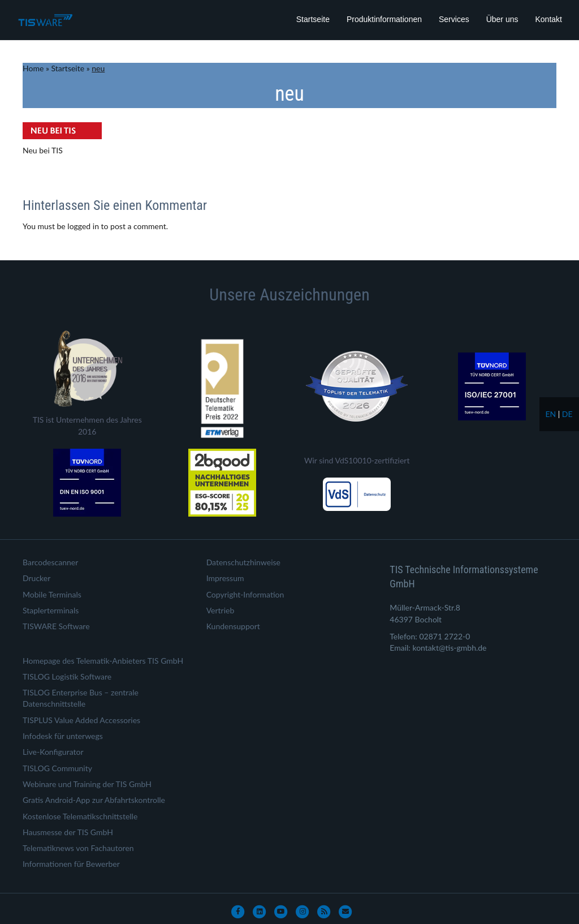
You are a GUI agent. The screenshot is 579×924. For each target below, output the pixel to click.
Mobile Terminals (52, 594)
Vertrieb (221, 610)
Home (33, 68)
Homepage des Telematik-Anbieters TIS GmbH (103, 661)
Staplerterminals (51, 610)
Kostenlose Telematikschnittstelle (80, 816)
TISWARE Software (56, 626)
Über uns (502, 19)
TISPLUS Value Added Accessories (81, 720)
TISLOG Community (57, 768)
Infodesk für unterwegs (63, 736)
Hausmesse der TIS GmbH (68, 832)
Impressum (225, 578)
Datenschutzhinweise (243, 562)
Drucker (36, 578)
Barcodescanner (50, 562)
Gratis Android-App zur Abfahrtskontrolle (94, 800)
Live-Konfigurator (53, 752)
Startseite (313, 19)
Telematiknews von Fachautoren (78, 848)
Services (454, 19)
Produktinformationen (384, 19)
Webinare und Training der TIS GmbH (87, 784)
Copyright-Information (245, 594)
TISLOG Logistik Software (67, 676)
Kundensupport (233, 626)
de (567, 414)
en (550, 414)
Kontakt (549, 19)
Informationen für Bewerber (71, 864)
